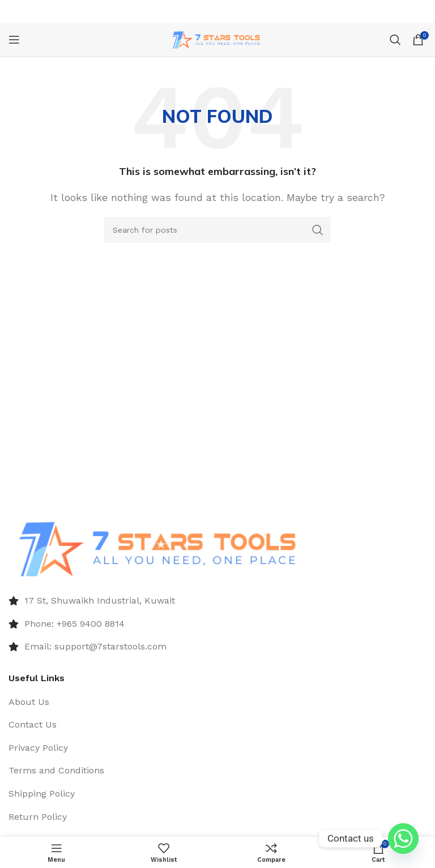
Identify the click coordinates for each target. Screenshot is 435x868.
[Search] (395, 40)
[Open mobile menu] (14, 40)
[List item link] (217, 601)
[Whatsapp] (403, 839)
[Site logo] (218, 39)
